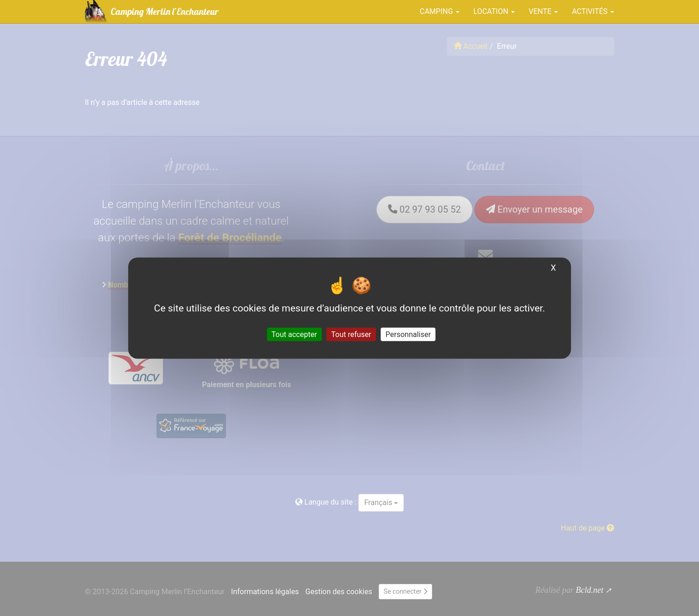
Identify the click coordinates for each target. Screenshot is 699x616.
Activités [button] (593, 11)
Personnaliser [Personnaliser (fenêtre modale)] (408, 334)
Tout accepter (294, 334)
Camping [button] (440, 11)
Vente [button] (543, 11)
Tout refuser (351, 334)
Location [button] (494, 11)
